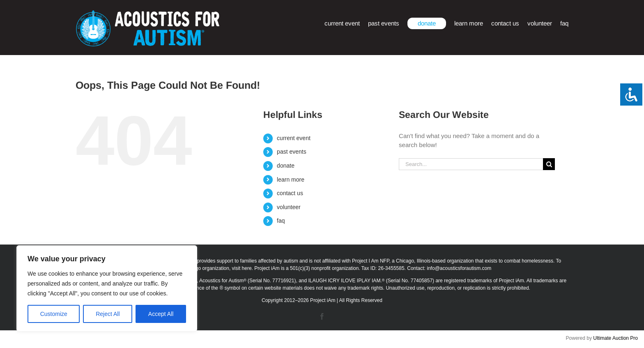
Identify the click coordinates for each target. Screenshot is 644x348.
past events (292, 152)
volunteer (289, 207)
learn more (291, 180)
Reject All (108, 314)
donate (286, 166)
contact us (290, 193)
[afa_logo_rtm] (147, 13)
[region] (107, 288)
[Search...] (471, 164)
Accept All (161, 314)
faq (281, 221)
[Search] (549, 164)
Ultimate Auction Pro (615, 338)
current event (294, 138)
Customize (54, 314)
